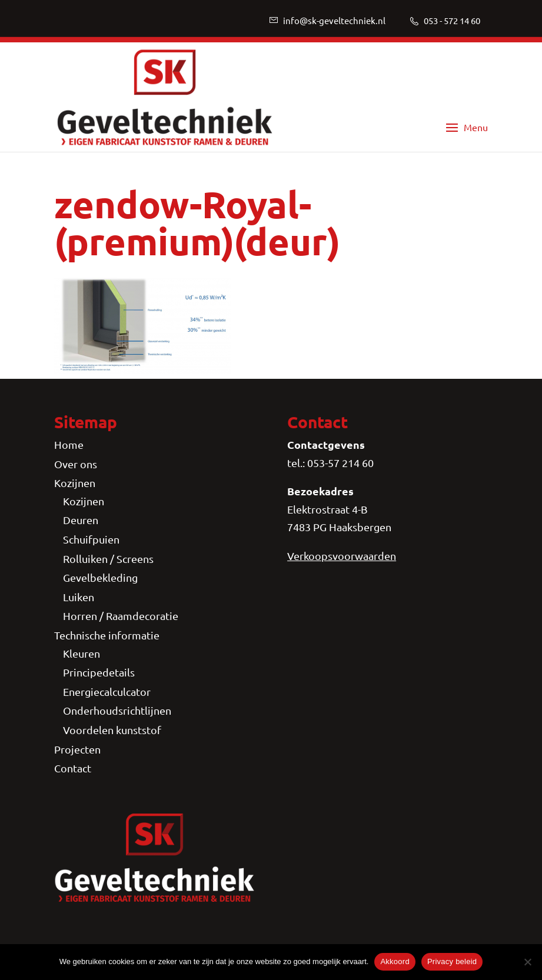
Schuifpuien (91, 539)
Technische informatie (107, 635)
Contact (73, 768)
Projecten (77, 749)
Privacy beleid (452, 961)
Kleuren (82, 653)
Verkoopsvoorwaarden (342, 556)
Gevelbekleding (100, 577)
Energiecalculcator (107, 691)
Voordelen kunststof (112, 730)
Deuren (81, 520)
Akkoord (395, 961)
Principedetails (99, 672)
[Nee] (527, 962)
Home (69, 444)
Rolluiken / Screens (108, 559)
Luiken (79, 597)
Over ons (76, 464)
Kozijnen (75, 483)
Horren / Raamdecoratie (121, 616)
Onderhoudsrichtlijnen (117, 710)
